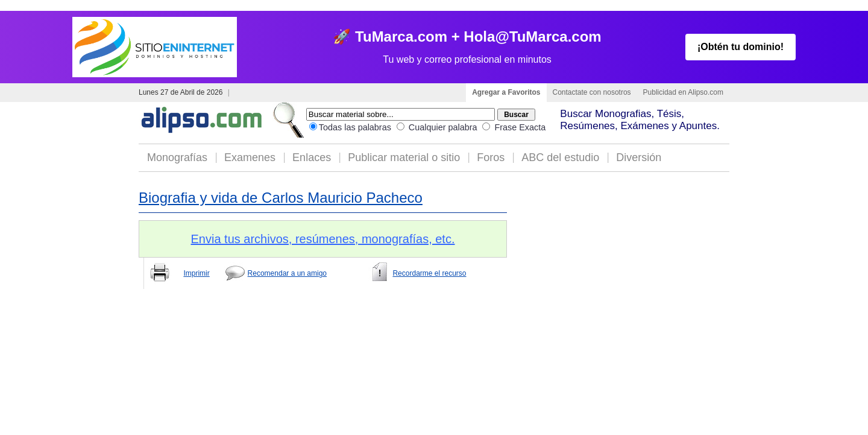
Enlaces (312, 157)
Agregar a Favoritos (506, 92)
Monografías (177, 157)
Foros (491, 157)
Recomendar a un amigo (287, 273)
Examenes (250, 157)
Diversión (639, 157)
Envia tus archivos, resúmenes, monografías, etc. (323, 239)
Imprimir (196, 273)
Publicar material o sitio (404, 157)
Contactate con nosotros (592, 92)
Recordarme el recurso (429, 273)
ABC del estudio (560, 157)
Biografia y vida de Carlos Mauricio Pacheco (281, 198)
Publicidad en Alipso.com (683, 92)
